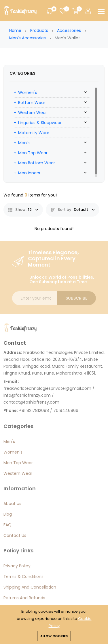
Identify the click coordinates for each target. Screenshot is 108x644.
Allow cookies (54, 636)
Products (39, 30)
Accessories (69, 30)
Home (15, 30)
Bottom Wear (32, 103)
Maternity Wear (34, 133)
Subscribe (76, 298)
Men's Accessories (28, 38)
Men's (24, 143)
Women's (28, 92)
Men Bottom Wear (37, 163)
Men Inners (29, 173)
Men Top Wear (33, 153)
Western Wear (33, 113)
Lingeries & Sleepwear (40, 123)
